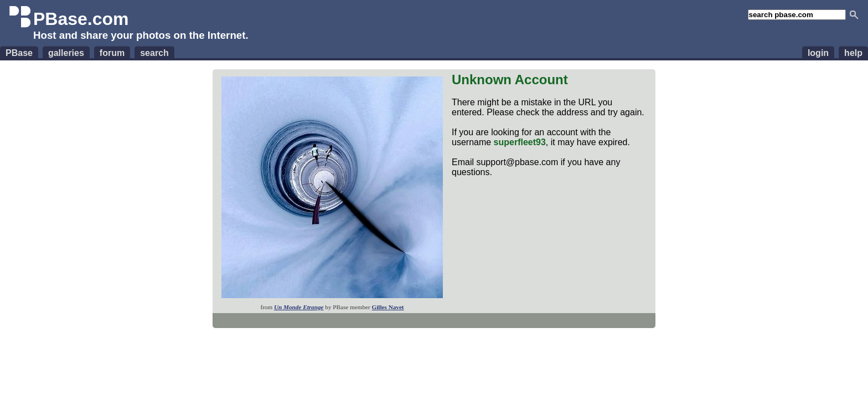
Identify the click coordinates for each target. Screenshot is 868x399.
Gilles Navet (387, 307)
